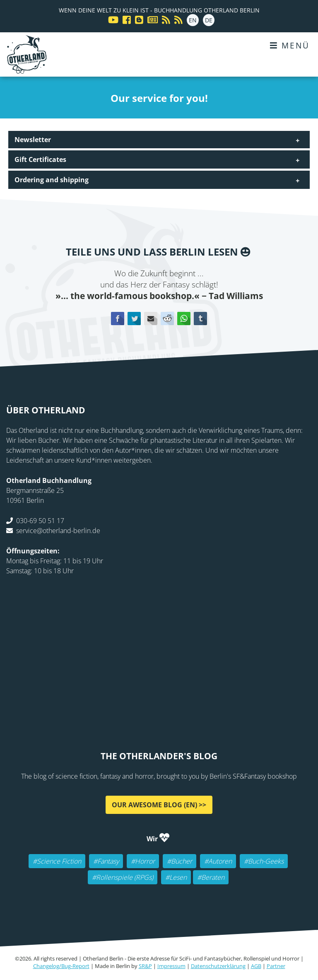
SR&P (145, 966)
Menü (290, 45)
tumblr (200, 319)
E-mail (151, 319)
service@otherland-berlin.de (58, 531)
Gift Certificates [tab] (40, 159)
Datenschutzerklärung (218, 966)
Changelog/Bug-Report (61, 966)
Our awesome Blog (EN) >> (159, 805)
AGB (256, 966)
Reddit (167, 319)
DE (209, 20)
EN (193, 20)
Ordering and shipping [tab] (52, 180)
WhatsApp (184, 319)
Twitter (134, 319)
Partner (276, 966)
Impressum (171, 966)
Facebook (118, 319)
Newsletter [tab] (33, 140)
